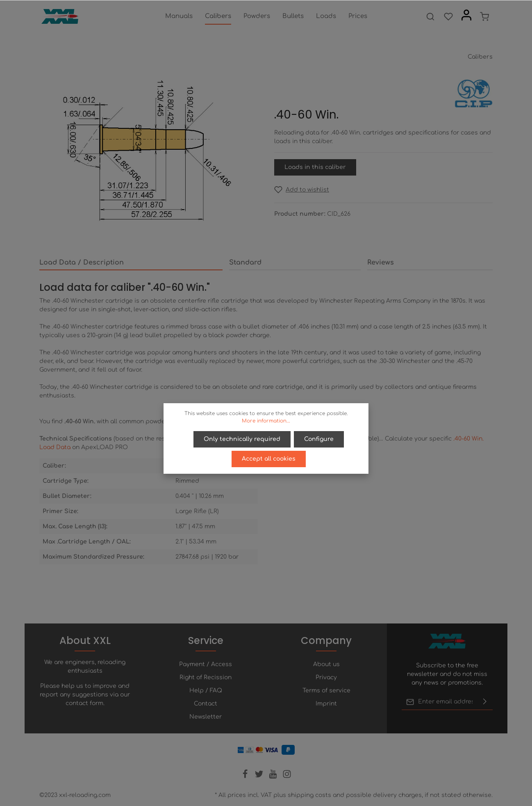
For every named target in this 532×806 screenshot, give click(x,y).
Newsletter (206, 717)
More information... (266, 421)
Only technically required (242, 439)
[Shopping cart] (484, 16)
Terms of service (326, 691)
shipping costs (309, 795)
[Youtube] (274, 777)
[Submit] (485, 702)
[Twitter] (260, 777)
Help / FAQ (206, 691)
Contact (206, 704)
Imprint (326, 704)
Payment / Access (206, 664)
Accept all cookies (269, 459)
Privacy (326, 677)
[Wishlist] (448, 16)
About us (326, 664)
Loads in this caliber (315, 167)
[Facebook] (246, 777)
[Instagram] (287, 777)
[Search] (430, 16)
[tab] (131, 263)
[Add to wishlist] (302, 190)
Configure (319, 439)
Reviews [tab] (381, 263)
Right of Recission (206, 677)
